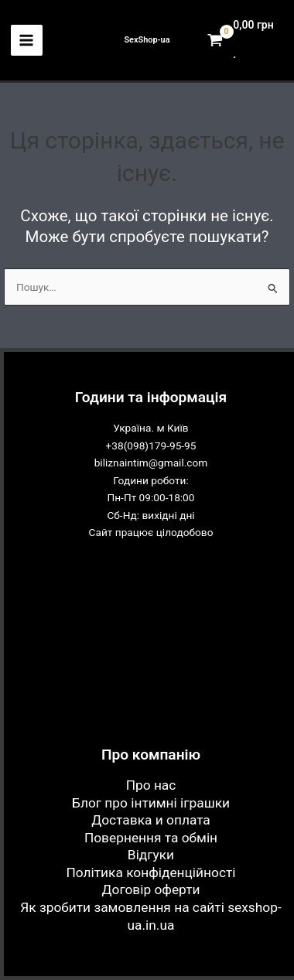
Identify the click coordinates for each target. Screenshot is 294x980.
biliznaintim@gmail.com (151, 463)
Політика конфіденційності (150, 872)
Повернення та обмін (151, 838)
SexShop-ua (147, 40)
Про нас (151, 785)
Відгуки (151, 855)
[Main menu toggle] (27, 41)
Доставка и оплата (151, 820)
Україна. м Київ (150, 428)
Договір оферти (151, 890)
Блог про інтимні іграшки (151, 803)
